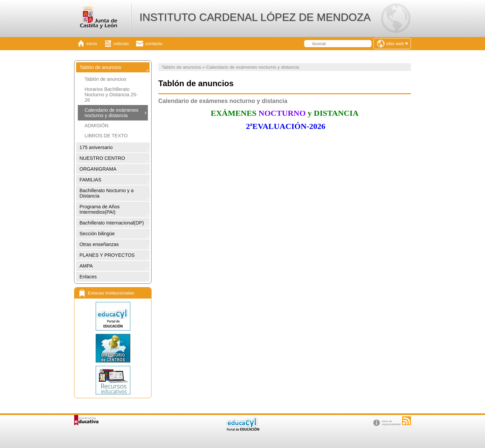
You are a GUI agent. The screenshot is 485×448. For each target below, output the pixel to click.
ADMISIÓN (96, 126)
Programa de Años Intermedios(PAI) (100, 209)
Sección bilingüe (97, 234)
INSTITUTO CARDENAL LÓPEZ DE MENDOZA (255, 17)
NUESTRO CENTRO (102, 158)
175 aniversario (96, 147)
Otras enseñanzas (99, 244)
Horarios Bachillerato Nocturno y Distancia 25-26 (111, 95)
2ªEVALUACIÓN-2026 (285, 126)
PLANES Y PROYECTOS (107, 255)
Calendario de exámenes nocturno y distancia (111, 113)
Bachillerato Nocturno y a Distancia (107, 193)
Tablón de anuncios (100, 67)
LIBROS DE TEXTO (106, 136)
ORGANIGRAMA (98, 169)
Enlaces (88, 277)
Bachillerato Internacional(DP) (112, 223)
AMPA (86, 266)
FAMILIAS (90, 180)
